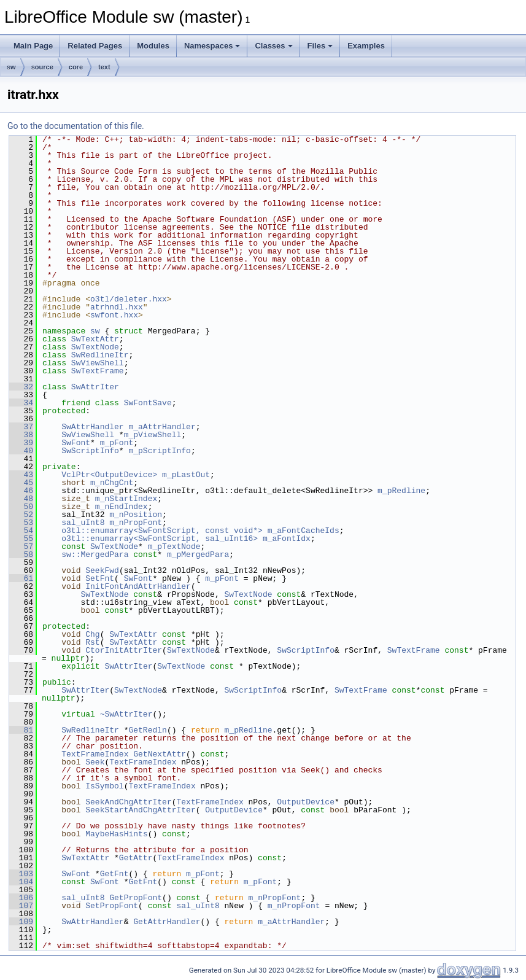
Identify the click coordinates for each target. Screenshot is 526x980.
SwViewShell (98, 363)
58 (21, 554)
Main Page (33, 46)
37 (21, 427)
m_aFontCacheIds (304, 531)
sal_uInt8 (83, 523)
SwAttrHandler (92, 427)
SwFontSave (148, 403)
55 (21, 539)
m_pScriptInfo (159, 451)
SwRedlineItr (100, 355)
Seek (95, 762)
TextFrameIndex (95, 754)
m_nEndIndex (122, 507)
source (42, 67)
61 (21, 578)
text (104, 67)
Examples (366, 46)
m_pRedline (401, 491)
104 (21, 882)
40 (21, 451)
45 (21, 483)
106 (21, 898)
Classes (273, 46)
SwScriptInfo (90, 451)
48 (21, 499)
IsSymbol (104, 786)
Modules (153, 46)
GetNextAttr (160, 754)
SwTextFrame (98, 371)
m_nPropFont (136, 523)
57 (21, 546)
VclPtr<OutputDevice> (109, 475)
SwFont (76, 443)
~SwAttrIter (126, 714)
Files (320, 46)
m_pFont (117, 443)
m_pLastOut (186, 475)
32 (21, 387)
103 (21, 874)
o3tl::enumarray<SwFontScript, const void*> (162, 531)
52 (21, 515)
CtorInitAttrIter (124, 650)
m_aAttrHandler (162, 427)
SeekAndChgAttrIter (128, 802)
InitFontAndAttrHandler (138, 586)
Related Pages (95, 46)
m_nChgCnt (112, 483)
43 (21, 475)
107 (21, 906)
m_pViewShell (153, 435)
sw (11, 67)
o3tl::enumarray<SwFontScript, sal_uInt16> (160, 539)
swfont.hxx (114, 315)
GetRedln (147, 730)
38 (21, 435)
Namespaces (212, 46)
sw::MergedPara (95, 554)
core (76, 67)
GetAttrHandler (167, 922)
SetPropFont (112, 906)
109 (21, 922)
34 (21, 403)
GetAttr (136, 858)
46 (21, 491)
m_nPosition (136, 515)
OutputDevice (306, 802)
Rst (92, 642)
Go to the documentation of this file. (76, 126)
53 (21, 523)
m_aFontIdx (287, 539)
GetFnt (114, 874)
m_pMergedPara (198, 554)
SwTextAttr (95, 339)
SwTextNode (95, 347)
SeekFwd (102, 570)
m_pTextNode (174, 546)
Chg (92, 634)
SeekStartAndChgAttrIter (140, 810)
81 (21, 730)
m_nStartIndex (126, 499)
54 (21, 531)
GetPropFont (136, 898)
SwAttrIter (95, 387)
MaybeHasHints (116, 834)
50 (21, 507)
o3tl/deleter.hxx (129, 299)
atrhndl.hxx (117, 307)
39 (21, 443)
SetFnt (100, 578)
